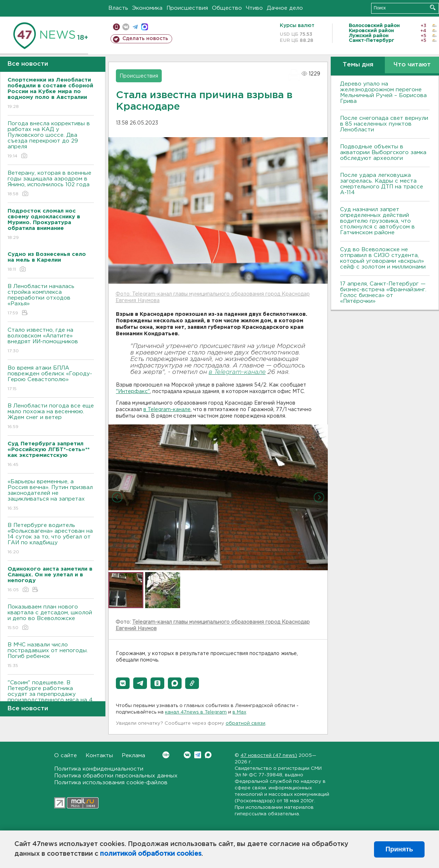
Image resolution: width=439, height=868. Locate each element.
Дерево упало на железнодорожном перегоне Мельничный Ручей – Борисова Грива (383, 93)
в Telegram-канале (237, 372)
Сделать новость (145, 39)
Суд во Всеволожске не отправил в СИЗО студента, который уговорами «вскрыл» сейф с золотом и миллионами (383, 258)
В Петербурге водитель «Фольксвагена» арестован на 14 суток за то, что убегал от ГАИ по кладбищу (51, 539)
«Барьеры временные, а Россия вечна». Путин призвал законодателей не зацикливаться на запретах (51, 495)
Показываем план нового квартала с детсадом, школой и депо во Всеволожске (51, 618)
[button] (123, 683)
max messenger (145, 27)
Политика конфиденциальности (99, 769)
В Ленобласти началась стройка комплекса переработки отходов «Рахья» (51, 300)
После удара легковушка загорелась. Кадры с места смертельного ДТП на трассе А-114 (382, 184)
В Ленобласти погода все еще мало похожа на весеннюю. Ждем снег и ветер (51, 417)
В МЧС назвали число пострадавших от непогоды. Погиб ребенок (51, 656)
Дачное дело (285, 8)
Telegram (198, 755)
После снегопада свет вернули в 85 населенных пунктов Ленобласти (384, 124)
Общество (227, 8)
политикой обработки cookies (151, 854)
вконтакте (126, 27)
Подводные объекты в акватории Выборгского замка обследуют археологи (383, 152)
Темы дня (358, 65)
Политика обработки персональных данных (116, 776)
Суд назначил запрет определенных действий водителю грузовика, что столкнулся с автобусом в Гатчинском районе (377, 221)
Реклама (133, 756)
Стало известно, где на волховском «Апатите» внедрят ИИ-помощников (51, 341)
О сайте (66, 756)
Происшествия (187, 8)
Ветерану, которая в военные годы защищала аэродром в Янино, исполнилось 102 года (51, 184)
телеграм (135, 27)
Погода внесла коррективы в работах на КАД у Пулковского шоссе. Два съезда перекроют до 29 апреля (51, 140)
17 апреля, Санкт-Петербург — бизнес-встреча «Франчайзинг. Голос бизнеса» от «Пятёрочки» (383, 293)
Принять (399, 849)
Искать (433, 7)
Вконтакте (166, 755)
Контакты (99, 756)
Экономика (147, 8)
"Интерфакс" (133, 392)
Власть (118, 8)
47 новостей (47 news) (269, 756)
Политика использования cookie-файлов (111, 783)
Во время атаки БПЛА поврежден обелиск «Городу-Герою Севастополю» (51, 379)
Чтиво (254, 8)
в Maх (239, 712)
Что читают (412, 65)
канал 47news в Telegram (196, 712)
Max (208, 755)
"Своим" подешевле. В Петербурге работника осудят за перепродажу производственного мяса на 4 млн (51, 699)
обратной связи (245, 723)
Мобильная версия (116, 27)
